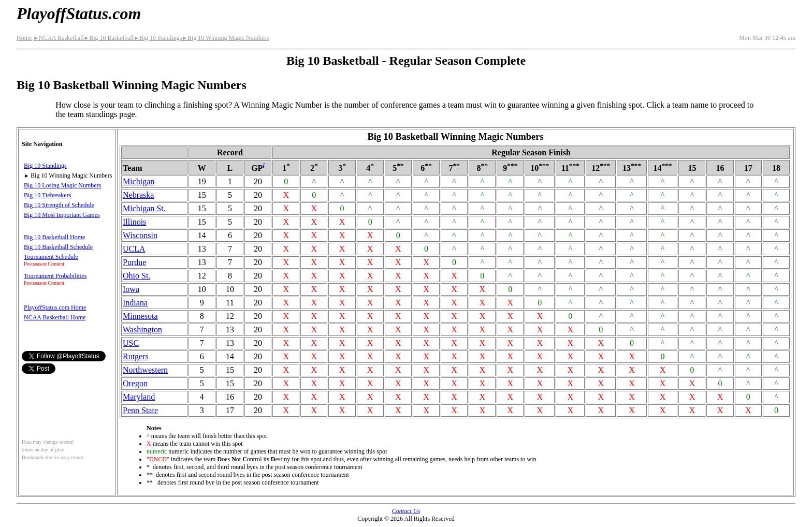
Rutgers (136, 356)
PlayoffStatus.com (79, 13)
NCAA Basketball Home (55, 317)
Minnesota (140, 316)
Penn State (140, 410)
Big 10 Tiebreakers (47, 195)
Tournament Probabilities (55, 276)
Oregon (135, 383)
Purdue (134, 262)
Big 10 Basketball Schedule (58, 247)
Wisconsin (140, 235)
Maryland (139, 397)
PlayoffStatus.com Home (55, 308)
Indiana (135, 303)
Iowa (131, 289)
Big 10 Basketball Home (54, 237)
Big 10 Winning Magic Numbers (225, 38)
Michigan (139, 181)
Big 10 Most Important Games (62, 215)
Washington (142, 330)
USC (131, 343)
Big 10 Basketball (109, 38)
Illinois (134, 222)
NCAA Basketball (58, 38)
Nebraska (138, 195)
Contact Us (406, 511)
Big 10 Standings (158, 38)
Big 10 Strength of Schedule (59, 205)
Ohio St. (136, 276)
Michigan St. (144, 208)
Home (24, 38)
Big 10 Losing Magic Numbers (62, 185)
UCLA (134, 249)
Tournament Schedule (51, 257)
